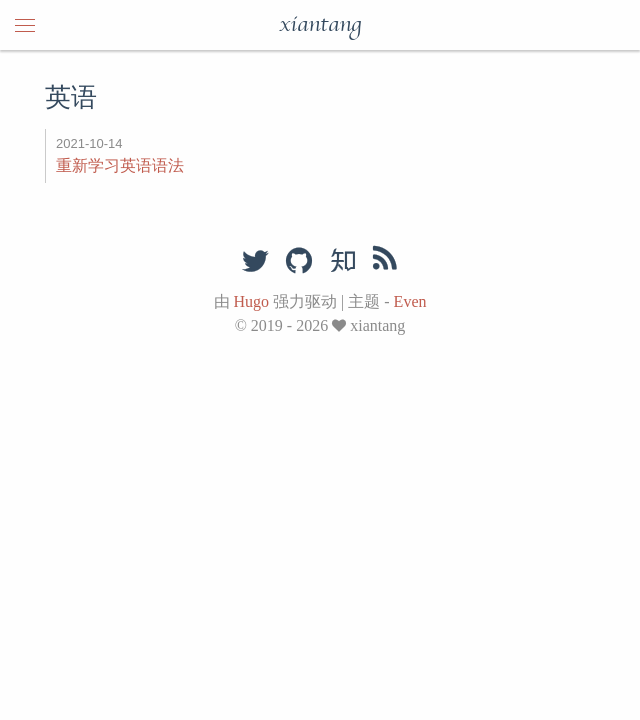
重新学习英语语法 (120, 165)
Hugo (252, 301)
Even (410, 301)
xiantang (320, 25)
